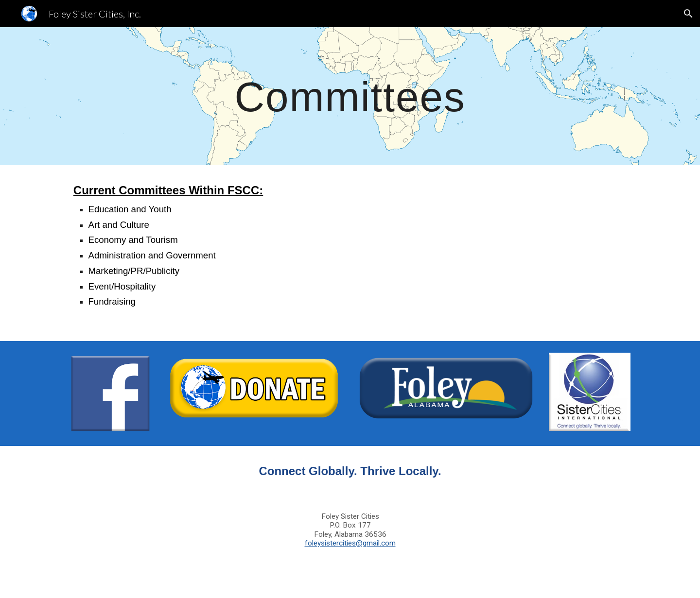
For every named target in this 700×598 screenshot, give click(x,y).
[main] (350, 96)
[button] (688, 14)
